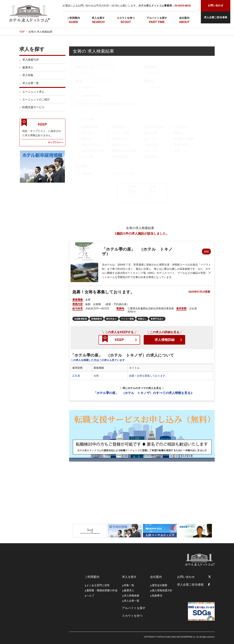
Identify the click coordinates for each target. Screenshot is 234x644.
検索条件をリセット (142, 216)
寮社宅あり (88, 133)
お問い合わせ (186, 577)
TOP (22, 32)
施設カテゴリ (85, 67)
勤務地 (148, 81)
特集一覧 (129, 585)
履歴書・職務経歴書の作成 (102, 590)
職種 (79, 81)
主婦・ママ (181, 151)
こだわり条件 (85, 119)
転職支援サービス (33, 110)
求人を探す (98, 18)
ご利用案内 (74, 18)
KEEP (119, 340)
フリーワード (105, 104)
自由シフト (150, 139)
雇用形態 (150, 67)
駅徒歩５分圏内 (184, 139)
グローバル (150, 151)
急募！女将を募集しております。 (149, 376)
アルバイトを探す (157, 18)
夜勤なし (87, 139)
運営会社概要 (160, 585)
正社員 (76, 376)
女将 (96, 376)
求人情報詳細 (165, 340)
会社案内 (184, 18)
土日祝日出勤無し (155, 127)
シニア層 (87, 157)
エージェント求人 (33, 95)
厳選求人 (28, 70)
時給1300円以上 (92, 145)
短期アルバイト (122, 145)
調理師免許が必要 (124, 151)
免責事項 (157, 596)
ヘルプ (90, 596)
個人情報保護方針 (162, 590)
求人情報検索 (132, 596)
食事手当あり (121, 139)
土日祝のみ (181, 127)
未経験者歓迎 (90, 127)
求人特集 (28, 78)
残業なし (180, 133)
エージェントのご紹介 (36, 102)
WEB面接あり (121, 157)
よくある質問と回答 (98, 585)
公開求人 (87, 174)
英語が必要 (150, 133)
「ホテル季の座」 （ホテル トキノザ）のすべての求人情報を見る (142, 393)
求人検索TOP (31, 63)
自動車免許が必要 (93, 151)
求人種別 (82, 166)
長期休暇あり (183, 145)
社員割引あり (152, 145)
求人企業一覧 (31, 86)
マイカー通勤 (121, 133)
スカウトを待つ (126, 18)
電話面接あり (152, 157)
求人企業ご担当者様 (216, 17)
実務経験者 (119, 127)
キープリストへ (56, 145)
